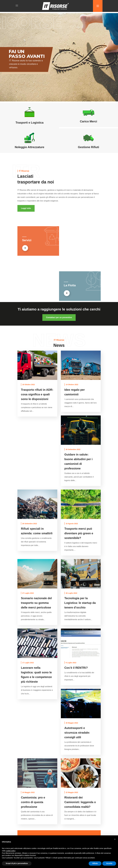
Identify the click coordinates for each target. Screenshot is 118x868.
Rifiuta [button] (95, 863)
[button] (26, 208)
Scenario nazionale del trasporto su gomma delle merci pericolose (36, 603)
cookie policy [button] (11, 851)
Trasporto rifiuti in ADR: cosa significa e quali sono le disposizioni (37, 394)
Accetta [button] (109, 863)
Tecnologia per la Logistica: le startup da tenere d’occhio (80, 603)
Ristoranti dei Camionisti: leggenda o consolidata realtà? (80, 802)
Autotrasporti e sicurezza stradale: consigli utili (77, 733)
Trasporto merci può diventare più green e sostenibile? (79, 533)
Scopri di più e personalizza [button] (17, 863)
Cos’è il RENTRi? (76, 668)
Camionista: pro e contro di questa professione (33, 802)
